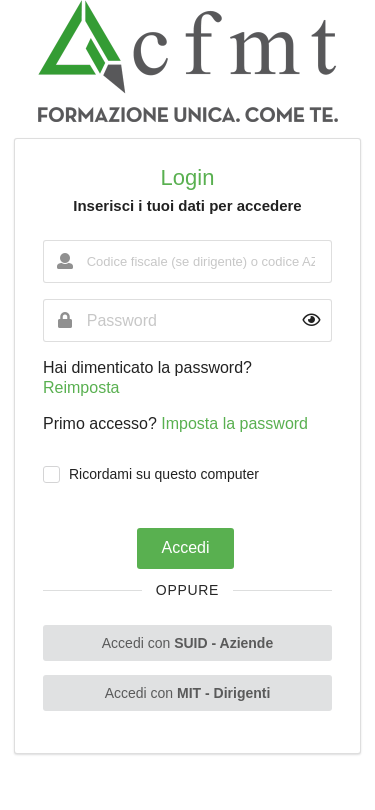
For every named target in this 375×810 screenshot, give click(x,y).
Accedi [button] (185, 547)
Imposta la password (234, 423)
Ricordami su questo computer (164, 474)
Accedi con (187, 643)
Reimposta (81, 387)
